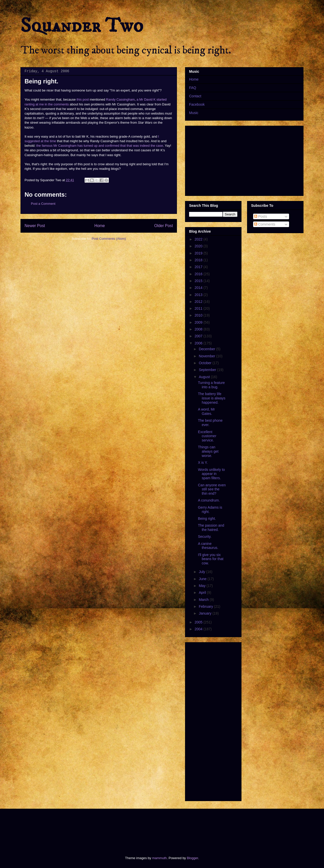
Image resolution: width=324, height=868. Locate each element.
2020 (199, 246)
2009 (199, 322)
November (207, 356)
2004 (199, 629)
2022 (199, 239)
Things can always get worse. (208, 451)
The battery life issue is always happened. (212, 398)
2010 (199, 315)
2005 (199, 622)
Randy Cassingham (120, 99)
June (203, 579)
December (207, 349)
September (208, 370)
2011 (199, 308)
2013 (199, 295)
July (202, 572)
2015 (199, 281)
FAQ (193, 88)
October (206, 363)
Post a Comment (43, 204)
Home (100, 226)
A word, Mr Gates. (206, 411)
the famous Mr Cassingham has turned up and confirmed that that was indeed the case (100, 146)
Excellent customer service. (207, 436)
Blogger (192, 858)
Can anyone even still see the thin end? (212, 489)
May (202, 586)
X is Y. (203, 463)
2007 (199, 336)
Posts (261, 216)
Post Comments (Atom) (109, 239)
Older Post (164, 226)
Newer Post (35, 226)
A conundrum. (209, 500)
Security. (205, 537)
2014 (199, 288)
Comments (265, 224)
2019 (199, 253)
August (205, 377)
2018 (199, 260)
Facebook (197, 104)
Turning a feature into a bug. (211, 385)
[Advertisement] (112, 828)
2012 (199, 302)
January (206, 613)
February (206, 606)
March (204, 600)
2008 (199, 329)
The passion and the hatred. (211, 528)
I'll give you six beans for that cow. (211, 559)
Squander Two (82, 26)
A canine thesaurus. (208, 546)
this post (83, 99)
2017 (199, 267)
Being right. (207, 519)
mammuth (159, 858)
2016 (199, 274)
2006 (199, 343)
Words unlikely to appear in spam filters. (211, 474)
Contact (195, 96)
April (203, 593)
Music (194, 113)
